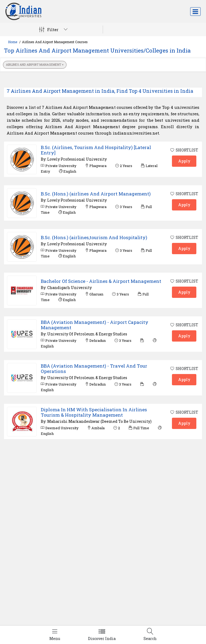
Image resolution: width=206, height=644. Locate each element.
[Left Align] (55, 635)
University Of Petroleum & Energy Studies (87, 334)
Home (13, 42)
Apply (184, 161)
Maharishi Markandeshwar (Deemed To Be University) (99, 421)
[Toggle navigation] (195, 12)
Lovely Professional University (77, 159)
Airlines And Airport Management (35, 64)
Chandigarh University (69, 288)
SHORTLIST (184, 150)
